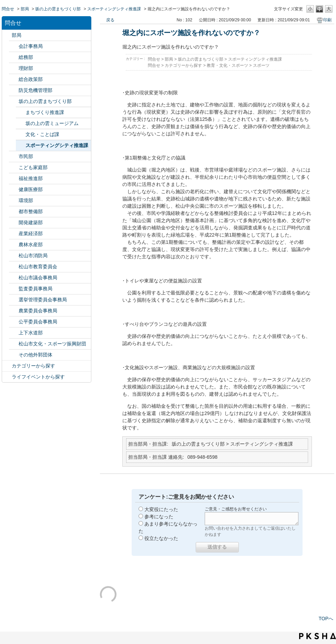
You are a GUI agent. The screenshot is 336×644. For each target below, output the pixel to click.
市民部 (26, 156)
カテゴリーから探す (33, 366)
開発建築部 (31, 222)
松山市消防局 (33, 256)
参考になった (159, 517)
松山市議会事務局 (38, 278)
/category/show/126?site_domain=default (14, 79)
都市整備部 (31, 211)
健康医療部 (31, 189)
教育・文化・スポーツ (227, 65)
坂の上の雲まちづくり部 (58, 9)
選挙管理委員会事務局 (43, 300)
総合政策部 (31, 79)
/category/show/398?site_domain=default (14, 101)
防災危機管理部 (35, 90)
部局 (25, 9)
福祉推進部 (31, 178)
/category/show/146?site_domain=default (14, 289)
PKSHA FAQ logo (318, 636)
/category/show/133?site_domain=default (14, 201)
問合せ (8, 9)
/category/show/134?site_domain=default (14, 344)
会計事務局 (31, 46)
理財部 (26, 68)
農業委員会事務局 (38, 311)
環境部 (26, 200)
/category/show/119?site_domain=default (7, 35)
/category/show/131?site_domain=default (14, 355)
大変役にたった (161, 509)
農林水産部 (31, 245)
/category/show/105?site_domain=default (7, 377)
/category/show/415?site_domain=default (14, 168)
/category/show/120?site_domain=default (14, 46)
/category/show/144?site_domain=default (14, 333)
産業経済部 (31, 233)
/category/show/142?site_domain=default (14, 267)
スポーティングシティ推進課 (114, 9)
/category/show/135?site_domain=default (14, 212)
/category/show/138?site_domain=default (14, 234)
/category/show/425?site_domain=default (14, 223)
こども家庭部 (33, 167)
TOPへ (326, 619)
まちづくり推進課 (45, 112)
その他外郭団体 (35, 355)
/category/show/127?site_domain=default (14, 68)
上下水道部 (31, 333)
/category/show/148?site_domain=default (14, 300)
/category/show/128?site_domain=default (14, 157)
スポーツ (261, 65)
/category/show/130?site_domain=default (14, 179)
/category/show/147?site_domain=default (14, 311)
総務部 (26, 57)
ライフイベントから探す (38, 377)
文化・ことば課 (42, 134)
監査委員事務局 (35, 289)
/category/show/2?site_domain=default (7, 366)
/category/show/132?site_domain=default (14, 190)
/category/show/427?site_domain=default (14, 245)
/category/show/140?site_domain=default (14, 256)
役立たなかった (161, 538)
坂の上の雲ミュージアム (52, 123)
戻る (110, 20)
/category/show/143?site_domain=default (14, 278)
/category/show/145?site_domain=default (14, 322)
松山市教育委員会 (38, 267)
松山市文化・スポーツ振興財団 (52, 344)
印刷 (327, 20)
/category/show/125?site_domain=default (14, 57)
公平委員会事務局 (38, 322)
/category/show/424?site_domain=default (14, 90)
